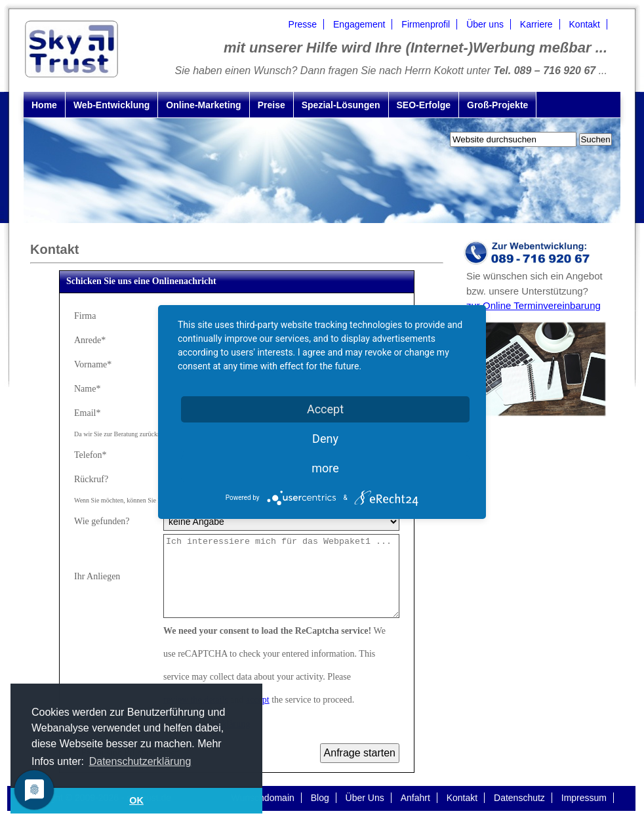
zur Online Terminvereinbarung (533, 305)
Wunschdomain (263, 798)
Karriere (536, 24)
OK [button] (136, 800)
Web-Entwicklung (111, 105)
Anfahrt (415, 798)
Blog (320, 798)
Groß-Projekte (497, 105)
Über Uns (365, 798)
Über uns (485, 24)
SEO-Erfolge (424, 105)
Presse (303, 24)
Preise (272, 105)
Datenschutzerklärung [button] (140, 761)
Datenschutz (519, 798)
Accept (325, 409)
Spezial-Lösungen (341, 105)
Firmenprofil (426, 24)
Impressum (584, 798)
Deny (325, 439)
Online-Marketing (203, 105)
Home (44, 105)
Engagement (359, 24)
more (325, 468)
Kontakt (585, 24)
